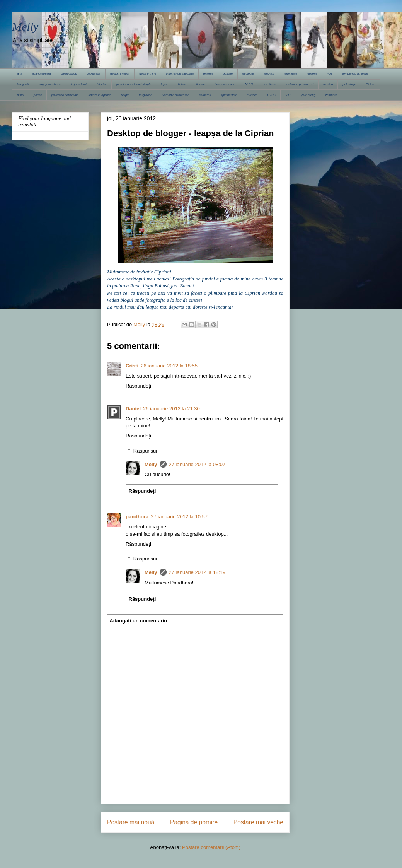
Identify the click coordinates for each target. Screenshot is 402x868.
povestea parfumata (65, 95)
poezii (38, 95)
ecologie (248, 74)
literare (200, 84)
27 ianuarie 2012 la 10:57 (179, 517)
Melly (25, 26)
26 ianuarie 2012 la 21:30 (171, 409)
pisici (20, 95)
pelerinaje (349, 84)
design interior (120, 74)
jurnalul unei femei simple (134, 84)
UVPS (271, 95)
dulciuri (228, 74)
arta (20, 74)
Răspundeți (138, 386)
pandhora (137, 517)
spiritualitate (229, 95)
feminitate (290, 74)
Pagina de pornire (194, 822)
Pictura (370, 84)
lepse (164, 84)
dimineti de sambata (180, 74)
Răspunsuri (146, 451)
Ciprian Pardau (262, 293)
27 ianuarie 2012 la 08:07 (197, 464)
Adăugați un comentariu (139, 621)
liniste (182, 84)
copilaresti (94, 74)
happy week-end (50, 84)
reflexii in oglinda (100, 95)
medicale (270, 84)
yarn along (308, 95)
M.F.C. (250, 84)
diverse (208, 74)
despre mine (148, 74)
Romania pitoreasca (176, 95)
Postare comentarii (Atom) (211, 847)
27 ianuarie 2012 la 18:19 (197, 572)
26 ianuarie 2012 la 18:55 (169, 366)
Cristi (132, 366)
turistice (252, 95)
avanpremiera (42, 74)
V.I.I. (288, 95)
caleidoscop (69, 74)
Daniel (133, 409)
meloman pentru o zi (300, 84)
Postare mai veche (258, 822)
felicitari (269, 74)
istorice (102, 84)
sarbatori (205, 95)
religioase (145, 95)
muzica (328, 84)
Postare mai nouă (131, 822)
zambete (331, 95)
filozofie (312, 74)
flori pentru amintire (355, 74)
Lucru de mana (225, 84)
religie (125, 95)
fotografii (23, 84)
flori (330, 74)
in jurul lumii (79, 84)
